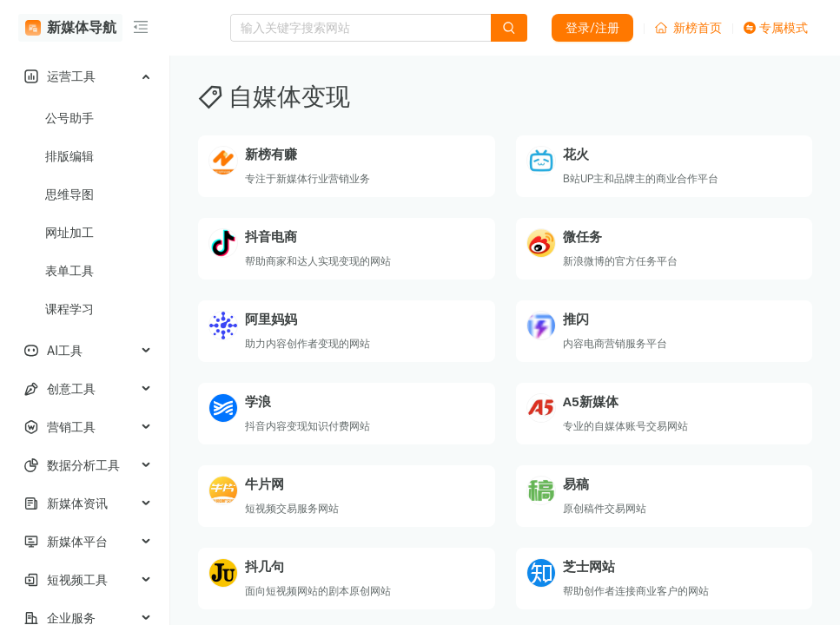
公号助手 (69, 118)
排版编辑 (69, 156)
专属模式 (776, 28)
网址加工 (69, 233)
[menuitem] (85, 76)
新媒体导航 (71, 28)
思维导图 (69, 194)
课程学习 (69, 309)
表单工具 (69, 271)
